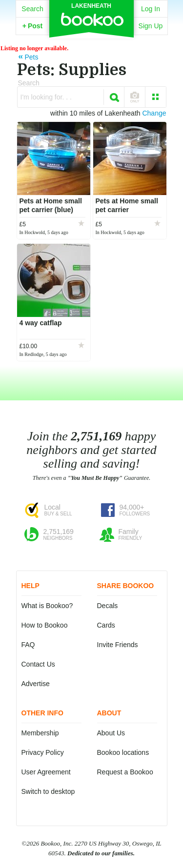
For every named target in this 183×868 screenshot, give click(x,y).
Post (33, 26)
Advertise (36, 684)
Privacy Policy (43, 752)
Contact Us (38, 664)
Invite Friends (118, 645)
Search (32, 9)
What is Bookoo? (47, 606)
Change (154, 113)
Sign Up (151, 26)
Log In (151, 9)
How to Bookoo (45, 625)
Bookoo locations (123, 752)
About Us (111, 733)
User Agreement (46, 772)
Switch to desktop (48, 791)
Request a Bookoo (125, 772)
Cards (106, 625)
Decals (108, 606)
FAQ (28, 645)
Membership (40, 733)
